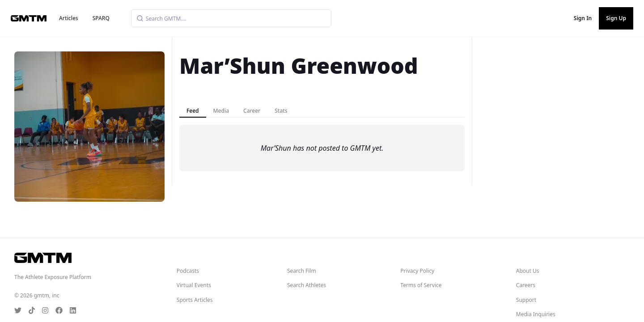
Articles (69, 18)
